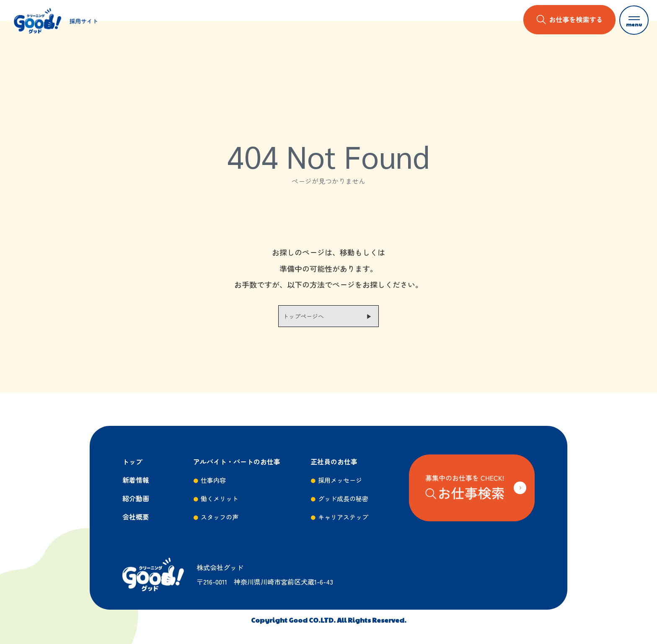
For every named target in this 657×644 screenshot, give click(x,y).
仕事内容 (213, 480)
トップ (132, 461)
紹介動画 (136, 498)
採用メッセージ (340, 480)
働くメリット (220, 498)
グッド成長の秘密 (343, 498)
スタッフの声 (220, 517)
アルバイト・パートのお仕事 (237, 461)
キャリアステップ (343, 517)
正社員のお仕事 (334, 461)
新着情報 (136, 480)
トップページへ (303, 316)
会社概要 (136, 517)
